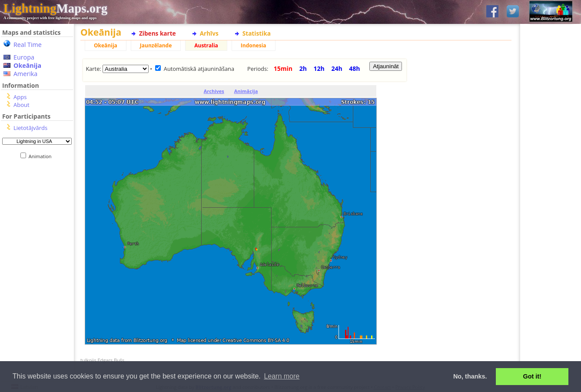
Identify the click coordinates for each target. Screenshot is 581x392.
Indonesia (254, 45)
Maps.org (55, 8)
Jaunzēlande (156, 45)
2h (303, 68)
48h (354, 68)
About (22, 105)
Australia (206, 45)
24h (337, 68)
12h (319, 68)
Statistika (257, 33)
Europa (24, 57)
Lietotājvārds (30, 128)
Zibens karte (158, 33)
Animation (42, 156)
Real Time (28, 45)
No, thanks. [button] (470, 376)
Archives (214, 91)
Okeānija (27, 65)
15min (283, 68)
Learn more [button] (282, 376)
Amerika (25, 74)
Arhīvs (209, 33)
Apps (20, 97)
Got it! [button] (532, 376)
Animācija (246, 91)
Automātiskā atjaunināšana (199, 69)
